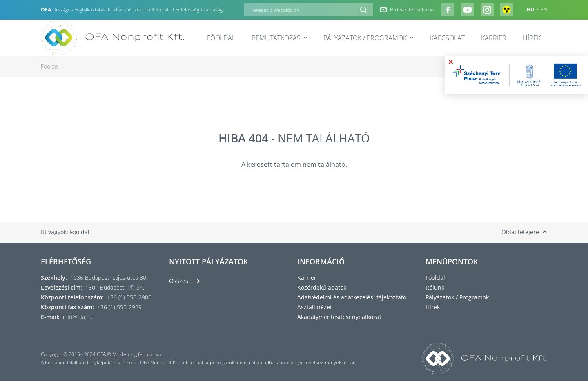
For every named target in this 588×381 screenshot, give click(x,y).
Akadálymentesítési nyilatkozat (339, 317)
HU (531, 10)
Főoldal (221, 38)
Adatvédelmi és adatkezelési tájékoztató (352, 297)
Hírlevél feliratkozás (407, 10)
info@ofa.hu (78, 317)
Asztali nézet (315, 307)
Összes (184, 281)
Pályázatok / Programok (368, 38)
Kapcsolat (447, 38)
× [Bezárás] (451, 62)
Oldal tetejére (524, 232)
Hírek (532, 38)
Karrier (494, 38)
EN (544, 10)
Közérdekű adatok (322, 287)
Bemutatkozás (279, 38)
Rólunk (435, 287)
